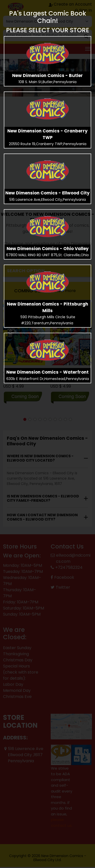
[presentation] (48, 54)
